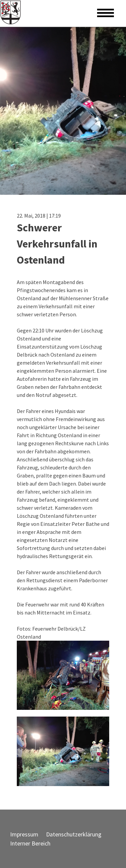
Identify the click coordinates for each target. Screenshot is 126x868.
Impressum (24, 834)
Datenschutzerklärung (74, 834)
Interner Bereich (30, 843)
